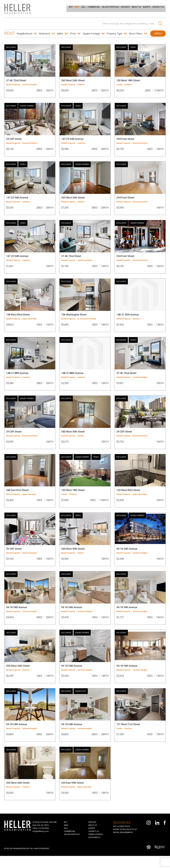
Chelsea (81, 85)
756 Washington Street (74, 318)
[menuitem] (73, 7)
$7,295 (65, 209)
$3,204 (65, 685)
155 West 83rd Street (128, 497)
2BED (39, 90)
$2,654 (120, 685)
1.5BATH (104, 507)
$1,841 (10, 269)
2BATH (50, 90)
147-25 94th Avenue (72, 140)
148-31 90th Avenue (128, 318)
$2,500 (65, 388)
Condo (119, 85)
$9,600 (65, 90)
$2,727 (120, 626)
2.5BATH (159, 90)
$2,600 (120, 507)
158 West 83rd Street (18, 318)
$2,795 (65, 269)
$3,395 (65, 566)
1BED (150, 150)
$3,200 (10, 209)
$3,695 (10, 447)
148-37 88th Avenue (17, 378)
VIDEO (133, 47)
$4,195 (120, 269)
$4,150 (120, 150)
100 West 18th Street (128, 80)
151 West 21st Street (128, 734)
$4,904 (10, 626)
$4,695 (10, 90)
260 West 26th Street (73, 80)
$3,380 (10, 388)
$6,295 (10, 685)
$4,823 (10, 328)
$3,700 (120, 447)
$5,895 (65, 328)
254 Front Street (125, 140)
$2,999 (65, 150)
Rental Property (13, 85)
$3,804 (10, 744)
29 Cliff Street (14, 140)
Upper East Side (29, 501)
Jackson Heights (30, 85)
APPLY (158, 34)
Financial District (30, 144)
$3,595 (120, 209)
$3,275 (65, 447)
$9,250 (120, 90)
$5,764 (10, 566)
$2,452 (120, 328)
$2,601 (120, 388)
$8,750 (10, 150)
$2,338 (120, 566)
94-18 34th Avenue (127, 556)
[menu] (118, 8)
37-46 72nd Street (16, 80)
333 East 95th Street (72, 794)
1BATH (160, 150)
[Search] (160, 23)
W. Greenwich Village (87, 322)
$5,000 (10, 804)
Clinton (80, 441)
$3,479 (65, 626)
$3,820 (65, 744)
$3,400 (10, 507)
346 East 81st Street (17, 497)
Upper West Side (29, 322)
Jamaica (81, 144)
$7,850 (65, 507)
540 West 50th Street (73, 437)
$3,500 (65, 804)
